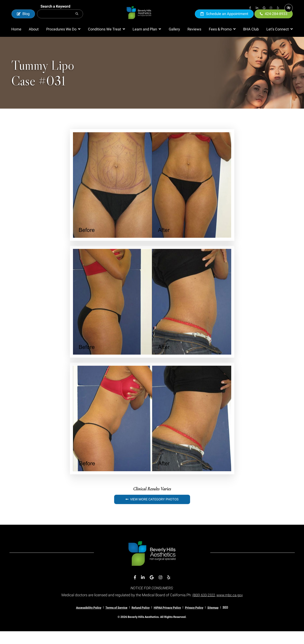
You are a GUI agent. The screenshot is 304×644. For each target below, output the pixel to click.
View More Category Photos (152, 512)
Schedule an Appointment (224, 20)
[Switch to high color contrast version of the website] (289, 8)
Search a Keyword (55, 13)
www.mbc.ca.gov (231, 608)
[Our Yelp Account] (278, 8)
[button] (63, 42)
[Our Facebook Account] (250, 8)
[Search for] (60, 20)
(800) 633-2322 (203, 608)
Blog (23, 20)
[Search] (77, 20)
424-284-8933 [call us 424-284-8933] (274, 20)
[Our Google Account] (264, 8)
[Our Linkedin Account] (257, 8)
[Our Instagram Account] (271, 8)
